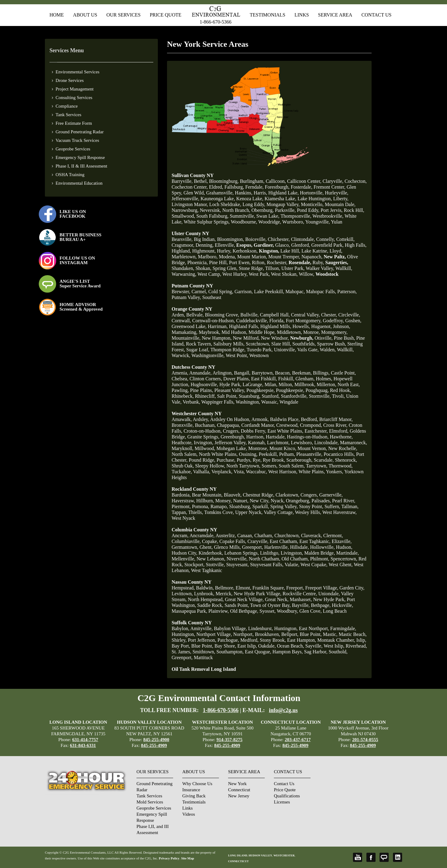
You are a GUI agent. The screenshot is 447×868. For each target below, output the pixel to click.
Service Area (335, 15)
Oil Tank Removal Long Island (204, 669)
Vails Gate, (308, 350)
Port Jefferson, (202, 640)
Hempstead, (183, 588)
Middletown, (289, 332)
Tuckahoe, (182, 472)
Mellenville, (184, 559)
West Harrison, (283, 472)
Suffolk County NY (192, 623)
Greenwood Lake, (189, 326)
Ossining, (248, 454)
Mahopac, (295, 292)
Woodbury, (287, 611)
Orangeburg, (298, 501)
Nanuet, (241, 501)
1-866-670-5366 (216, 22)
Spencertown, (344, 559)
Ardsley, (201, 419)
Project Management (75, 89)
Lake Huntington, (315, 199)
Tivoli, (338, 396)
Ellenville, (225, 245)
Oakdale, (267, 646)
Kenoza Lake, (250, 199)
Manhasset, (301, 599)
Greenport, (253, 547)
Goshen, (353, 321)
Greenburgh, (233, 437)
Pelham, (287, 454)
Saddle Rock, (210, 605)
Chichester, (279, 239)
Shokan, (203, 268)
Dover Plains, (236, 379)
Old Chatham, (295, 559)
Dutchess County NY (193, 367)
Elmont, (243, 588)
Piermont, (181, 506)
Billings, (321, 373)
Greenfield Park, (327, 245)
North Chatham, (265, 559)
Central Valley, (305, 315)
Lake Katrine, (315, 251)
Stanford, (271, 396)
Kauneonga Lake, (218, 199)
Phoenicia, (198, 262)
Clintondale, (303, 239)
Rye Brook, (274, 460)
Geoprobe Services (73, 149)
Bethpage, (321, 605)
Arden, (178, 315)
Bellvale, (195, 315)
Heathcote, (182, 443)
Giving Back (194, 796)
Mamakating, (185, 332)
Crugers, (231, 431)
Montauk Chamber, (336, 640)
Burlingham (252, 181)
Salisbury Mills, (229, 344)
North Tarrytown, (243, 466)
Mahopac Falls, (321, 292)
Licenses (282, 802)
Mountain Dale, (340, 204)
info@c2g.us (283, 710)
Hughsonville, (204, 384)
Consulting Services (74, 98)
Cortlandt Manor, (258, 425)
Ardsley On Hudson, (230, 419)
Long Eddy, (254, 204)
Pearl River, (344, 501)
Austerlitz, (226, 536)
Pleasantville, (309, 454)
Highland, (181, 251)
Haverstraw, (183, 501)
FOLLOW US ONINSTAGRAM (77, 260)
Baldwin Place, (285, 419)
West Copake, (314, 565)
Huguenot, (321, 326)
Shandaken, (183, 268)
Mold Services (150, 802)
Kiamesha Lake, (280, 199)
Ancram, (180, 536)
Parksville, (285, 210)
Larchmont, (278, 443)
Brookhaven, (267, 634)
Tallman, (350, 506)
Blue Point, (311, 634)
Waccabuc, (256, 472)
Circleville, (349, 315)
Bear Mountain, (207, 495)
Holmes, (324, 379)
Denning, (204, 245)
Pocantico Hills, (339, 454)
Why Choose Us (197, 784)
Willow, (307, 274)
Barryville (182, 181)
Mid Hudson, (234, 332)
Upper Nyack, (249, 512)
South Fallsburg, (213, 216)
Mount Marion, (252, 257)
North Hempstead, (206, 599)
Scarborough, (300, 460)
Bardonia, (181, 495)
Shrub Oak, (183, 466)
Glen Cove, (311, 611)
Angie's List (384, 857)
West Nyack (183, 518)
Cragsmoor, (183, 245)
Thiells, (196, 512)
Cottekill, (345, 239)
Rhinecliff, (205, 396)
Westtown (259, 355)
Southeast (212, 297)
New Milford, (246, 338)
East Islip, (247, 646)
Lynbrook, (204, 594)
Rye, (257, 460)
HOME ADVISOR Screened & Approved (81, 307)
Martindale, (347, 553)
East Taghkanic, (315, 541)
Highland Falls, (244, 326)
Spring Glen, (225, 268)
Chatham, (264, 536)
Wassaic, (270, 402)
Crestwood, (287, 425)
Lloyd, (336, 251)
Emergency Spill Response (80, 157)
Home (57, 15)
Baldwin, (205, 588)
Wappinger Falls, (218, 402)
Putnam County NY (192, 286)
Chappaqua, (228, 425)
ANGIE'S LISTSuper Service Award (80, 284)
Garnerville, (331, 495)
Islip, (361, 640)
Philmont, (320, 559)
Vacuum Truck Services (77, 140)
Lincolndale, (326, 443)
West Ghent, (341, 565)
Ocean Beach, (291, 646)
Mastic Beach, (353, 634)
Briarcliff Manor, (336, 419)
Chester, (329, 315)
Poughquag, (317, 390)
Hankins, (243, 193)
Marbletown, (184, 257)
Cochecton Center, (190, 187)
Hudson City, (184, 553)
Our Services (123, 15)
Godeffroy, (333, 321)
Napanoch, (312, 257)
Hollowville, (322, 547)
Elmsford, (339, 431)
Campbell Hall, (275, 315)
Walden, (328, 350)
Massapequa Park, (189, 611)
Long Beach (335, 611)
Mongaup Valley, (283, 204)
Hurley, (224, 251)
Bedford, (309, 419)
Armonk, (260, 419)
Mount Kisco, (283, 448)
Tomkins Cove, (219, 512)
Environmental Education (79, 183)
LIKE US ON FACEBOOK (73, 214)
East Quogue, (258, 652)
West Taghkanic (207, 570)
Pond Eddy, (308, 210)
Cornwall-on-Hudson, (214, 321)
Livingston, (292, 553)
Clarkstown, (287, 495)
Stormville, (320, 396)
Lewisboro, (302, 443)
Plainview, (218, 611)
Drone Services (70, 80)
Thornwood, (341, 466)
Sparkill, (261, 506)
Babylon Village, (231, 628)
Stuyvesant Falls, (267, 565)
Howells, (301, 326)
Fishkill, (286, 379)
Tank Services (68, 115)
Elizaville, (342, 541)
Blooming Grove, (222, 315)
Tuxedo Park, (260, 350)
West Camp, (209, 274)
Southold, (338, 652)
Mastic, (330, 634)
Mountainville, (186, 338)
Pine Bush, (344, 338)
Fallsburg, (234, 187)
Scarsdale (323, 460)
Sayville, (314, 646)
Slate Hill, (281, 344)
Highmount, (204, 251)
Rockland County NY (194, 489)
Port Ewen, (240, 262)
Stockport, (194, 565)
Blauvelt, (233, 495)
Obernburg (262, 210)
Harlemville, (277, 547)
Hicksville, (343, 605)
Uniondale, (329, 594)
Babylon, (180, 628)
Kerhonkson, (245, 251)
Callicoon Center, (304, 181)
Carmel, (199, 292)
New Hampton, (217, 338)
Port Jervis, (332, 210)
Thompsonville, (297, 216)
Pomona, (201, 506)
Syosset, (268, 611)
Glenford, (301, 245)
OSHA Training (70, 175)
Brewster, (181, 292)
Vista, (239, 472)
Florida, (277, 321)
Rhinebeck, (183, 396)
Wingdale (289, 402)
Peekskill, (268, 454)
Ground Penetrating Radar (80, 132)
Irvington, (204, 443)
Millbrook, (305, 384)
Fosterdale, (302, 187)
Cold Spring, (221, 292)
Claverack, (312, 536)
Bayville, (301, 605)
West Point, (237, 355)
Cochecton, (356, 181)
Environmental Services (78, 72)
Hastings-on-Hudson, (308, 437)
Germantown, (185, 547)
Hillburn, (205, 501)
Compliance (67, 106)
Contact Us (376, 15)
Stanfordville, (294, 396)
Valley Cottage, (279, 512)
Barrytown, (263, 373)
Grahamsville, (220, 193)
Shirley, (179, 640)
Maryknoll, (183, 448)
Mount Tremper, (284, 257)
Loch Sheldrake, (225, 204)
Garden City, (352, 588)
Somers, (270, 466)
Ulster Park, (293, 268)
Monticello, (312, 204)
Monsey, (224, 501)
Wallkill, (344, 268)
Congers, (309, 495)
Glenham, (305, 379)
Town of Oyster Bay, (270, 605)
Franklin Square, (269, 588)
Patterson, (347, 292)
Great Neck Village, (244, 599)
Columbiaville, (186, 541)
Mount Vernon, (312, 448)
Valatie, (292, 565)
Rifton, (259, 262)
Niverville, (237, 559)
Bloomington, (231, 239)
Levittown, (182, 594)
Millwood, (205, 448)
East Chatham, (284, 541)
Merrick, (224, 594)
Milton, (286, 384)
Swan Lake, (268, 216)
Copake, (210, 541)
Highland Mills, (276, 326)
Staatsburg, (250, 396)
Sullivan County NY (193, 175)
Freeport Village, (322, 588)
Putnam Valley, (186, 297)
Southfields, (304, 344)
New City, (260, 501)
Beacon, (283, 373)
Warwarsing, (184, 274)
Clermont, (333, 536)
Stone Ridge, (251, 268)
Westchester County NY (197, 414)
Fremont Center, (329, 187)
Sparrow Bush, (331, 344)
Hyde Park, (230, 384)
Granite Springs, (204, 437)
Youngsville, (318, 222)
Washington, (248, 402)
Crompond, (311, 425)
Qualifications (287, 796)
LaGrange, (253, 384)
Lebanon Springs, (242, 553)
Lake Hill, (290, 251)
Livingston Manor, (190, 204)
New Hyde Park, (329, 599)
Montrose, (258, 448)
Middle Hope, (262, 332)
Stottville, (215, 565)
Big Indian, (205, 239)
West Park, (259, 274)
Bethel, (201, 181)
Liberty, (341, 199)
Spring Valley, (284, 506)
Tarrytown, (317, 466)
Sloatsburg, (240, 506)
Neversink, (210, 210)
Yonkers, (334, 472)
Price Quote (165, 15)
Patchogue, (229, 640)
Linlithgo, (270, 553)
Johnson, (341, 326)
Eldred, (216, 187)
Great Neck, (277, 599)
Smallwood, (183, 216)
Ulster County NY (190, 233)
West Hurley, (235, 274)
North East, (349, 384)
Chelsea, (180, 379)
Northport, (243, 634)
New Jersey (239, 796)
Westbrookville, (328, 216)
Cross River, (335, 425)
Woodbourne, (244, 222)
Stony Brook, (273, 640)
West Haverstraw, (340, 512)
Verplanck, (222, 472)
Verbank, (191, 402)
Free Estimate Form (74, 123)
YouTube (358, 857)
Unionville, (285, 350)
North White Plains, (218, 454)
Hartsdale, (276, 437)
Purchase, (226, 460)
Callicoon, (276, 181)
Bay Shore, (225, 646)
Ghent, (206, 547)
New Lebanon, (211, 559)
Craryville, (258, 541)
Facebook (371, 857)
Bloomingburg (223, 181)
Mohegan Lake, (232, 448)
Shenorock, (346, 460)
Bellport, (290, 634)
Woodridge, (270, 222)
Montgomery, (334, 332)
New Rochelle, (343, 448)
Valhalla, (202, 472)
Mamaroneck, (354, 443)
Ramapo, (219, 506)
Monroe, (312, 332)
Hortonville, (312, 193)
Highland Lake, (284, 193)
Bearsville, (182, 239)
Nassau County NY (192, 582)
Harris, (260, 193)
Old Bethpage (243, 611)
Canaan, (245, 536)
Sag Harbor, (316, 652)
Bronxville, (183, 425)
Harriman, (218, 326)
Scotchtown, (258, 344)
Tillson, (273, 268)
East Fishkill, (264, 379)
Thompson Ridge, (228, 350)
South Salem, (292, 466)
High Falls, (356, 245)
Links (302, 15)
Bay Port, (181, 646)
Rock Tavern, (199, 344)
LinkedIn (398, 857)
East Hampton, (302, 640)
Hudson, (344, 547)
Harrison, (256, 437)
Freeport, (295, 588)
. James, (181, 652)
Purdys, (244, 460)
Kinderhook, (211, 553)
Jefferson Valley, (231, 443)
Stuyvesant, (238, 565)
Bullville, (249, 315)
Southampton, (230, 652)
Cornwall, (181, 321)
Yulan (337, 222)
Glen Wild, (194, 193)
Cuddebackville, (252, 321)
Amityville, (201, 628)
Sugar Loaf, (198, 350)
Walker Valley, (320, 268)
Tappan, (179, 512)
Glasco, (282, 245)
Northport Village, (214, 634)
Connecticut (239, 790)
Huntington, (286, 628)
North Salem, (185, 454)
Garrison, (244, 292)
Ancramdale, (202, 536)
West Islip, (334, 646)
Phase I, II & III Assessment (81, 166)
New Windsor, (275, 338)
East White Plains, (285, 431)
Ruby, (318, 262)
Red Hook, (341, 390)
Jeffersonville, (185, 199)
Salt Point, (227, 396)
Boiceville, (256, 239)
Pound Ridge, (202, 460)
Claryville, (333, 181)
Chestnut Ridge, (258, 495)
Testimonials (267, 15)
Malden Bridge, (320, 553)
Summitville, (242, 216)
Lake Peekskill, (269, 292)
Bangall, (242, 373)
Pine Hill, (218, 262)
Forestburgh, (277, 187)
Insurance (191, 790)
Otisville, (323, 338)
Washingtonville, (208, 355)
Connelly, (326, 239)
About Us (85, 15)
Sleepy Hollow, (210, 466)
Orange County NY (192, 309)
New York (237, 784)
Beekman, (302, 373)
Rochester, (277, 262)
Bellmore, (225, 588)
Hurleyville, (337, 193)
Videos (189, 814)
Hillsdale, (300, 547)
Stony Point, (311, 506)
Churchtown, (287, 536)
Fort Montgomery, (304, 321)
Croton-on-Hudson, (203, 431)
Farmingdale (343, 628)
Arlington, (223, 373)
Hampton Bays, (288, 652)
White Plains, (312, 472)
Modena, (227, 257)
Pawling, (180, 390)
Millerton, (326, 384)
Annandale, (200, 373)
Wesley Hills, (308, 512)
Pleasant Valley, (230, 390)
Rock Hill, (354, 210)
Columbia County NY (194, 530)
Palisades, (321, 501)
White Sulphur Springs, (207, 222)
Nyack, (278, 501)
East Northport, (314, 628)
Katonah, (257, 443)
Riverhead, (356, 646)
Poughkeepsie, (261, 390)
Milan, (271, 384)
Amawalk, (182, 419)
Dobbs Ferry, (254, 431)
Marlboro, (208, 257)
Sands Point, (237, 605)
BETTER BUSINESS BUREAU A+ (80, 237)
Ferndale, (254, 187)
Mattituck (203, 657)
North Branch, (236, 210)
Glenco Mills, (227, 547)
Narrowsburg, (185, 210)
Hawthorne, (341, 437)
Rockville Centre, (300, 594)
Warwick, (181, 355)
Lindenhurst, (261, 628)
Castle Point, (343, 373)
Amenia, (180, 373)
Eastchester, (316, 431)
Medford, (249, 640)
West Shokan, (285, 274)
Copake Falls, (233, 541)
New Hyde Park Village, (258, 594)
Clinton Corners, (206, 379)
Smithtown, (204, 652)
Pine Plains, (202, 390)
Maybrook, (210, 332)
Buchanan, (205, 425)
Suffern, (333, 506)
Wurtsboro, (293, 222)
